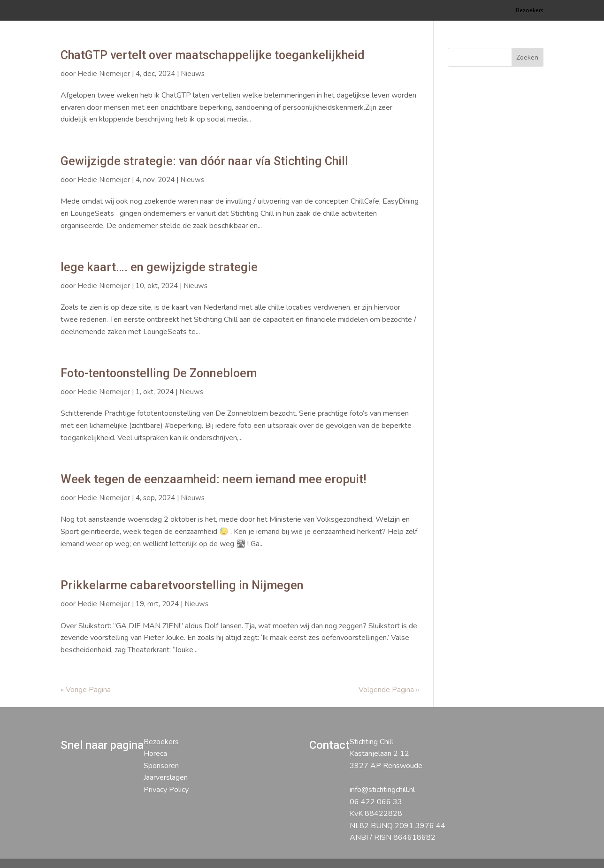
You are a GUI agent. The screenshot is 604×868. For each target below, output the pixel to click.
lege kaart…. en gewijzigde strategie (159, 267)
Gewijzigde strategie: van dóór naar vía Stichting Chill (204, 161)
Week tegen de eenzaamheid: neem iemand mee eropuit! (214, 479)
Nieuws (193, 74)
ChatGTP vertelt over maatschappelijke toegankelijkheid (213, 55)
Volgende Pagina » (389, 690)
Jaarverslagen (166, 777)
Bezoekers (530, 11)
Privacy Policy (166, 790)
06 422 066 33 (376, 802)
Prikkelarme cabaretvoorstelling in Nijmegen (182, 585)
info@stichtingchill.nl (382, 790)
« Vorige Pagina (86, 690)
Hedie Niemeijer (104, 74)
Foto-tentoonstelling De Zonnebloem (159, 373)
